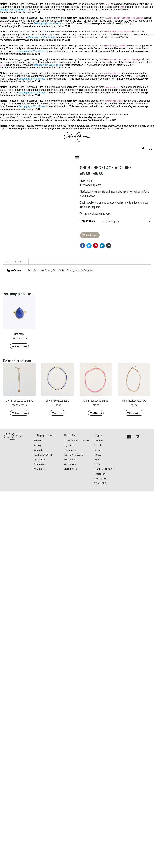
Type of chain (87, 221)
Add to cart (92, 235)
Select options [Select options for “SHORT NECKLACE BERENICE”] (21, 858)
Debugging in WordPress (13, 10)
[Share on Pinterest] (96, 246)
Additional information (16, 706)
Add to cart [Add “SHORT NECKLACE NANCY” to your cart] (97, 858)
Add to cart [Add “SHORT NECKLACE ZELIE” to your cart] (59, 858)
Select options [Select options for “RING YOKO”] (21, 791)
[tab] (16, 706)
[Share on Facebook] (83, 246)
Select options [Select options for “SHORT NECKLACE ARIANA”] (135, 858)
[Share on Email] (109, 246)
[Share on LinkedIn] (102, 246)
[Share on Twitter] (89, 246)
